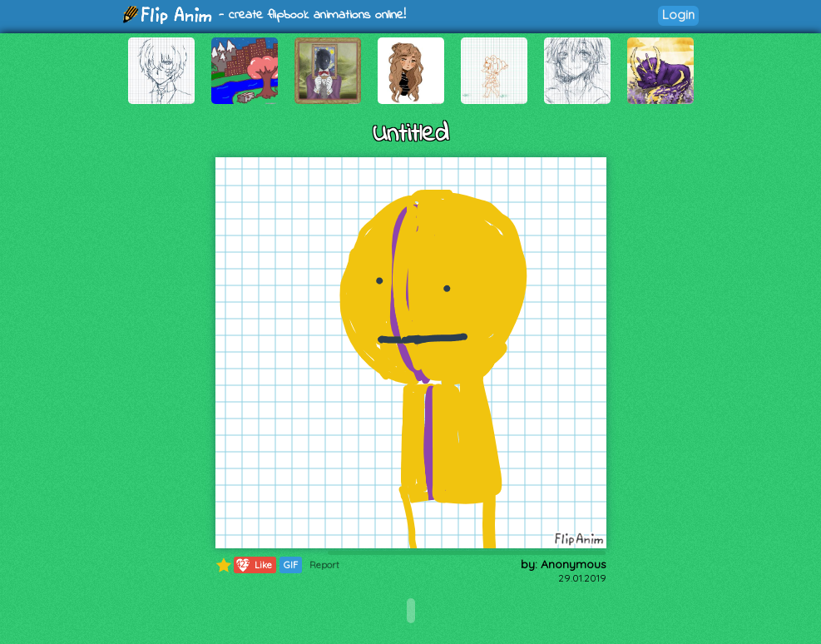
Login (678, 15)
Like (253, 565)
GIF (291, 565)
